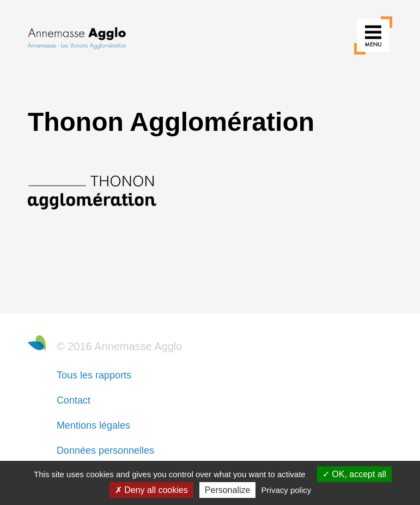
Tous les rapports (94, 375)
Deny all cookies (151, 490)
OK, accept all (354, 474)
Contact (74, 400)
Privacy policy (287, 490)
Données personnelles (105, 450)
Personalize (228, 490)
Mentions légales (93, 425)
